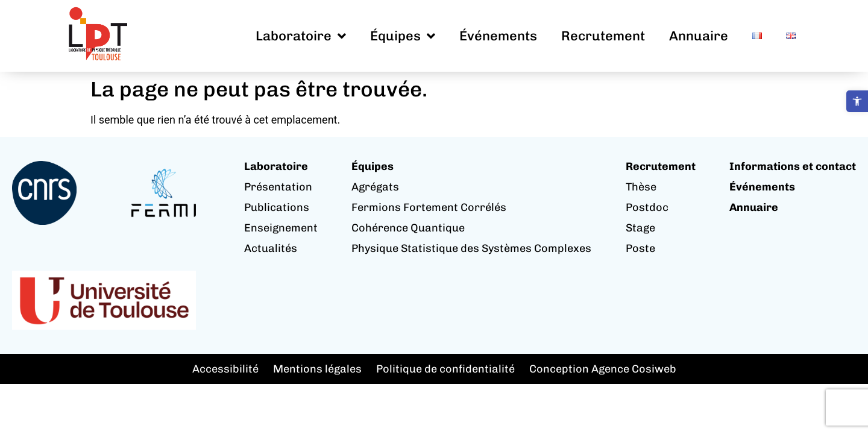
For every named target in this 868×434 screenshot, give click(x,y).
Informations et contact (793, 166)
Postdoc (647, 207)
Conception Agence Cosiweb (603, 369)
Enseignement (281, 228)
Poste (640, 248)
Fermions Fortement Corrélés (429, 207)
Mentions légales (317, 369)
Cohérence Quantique (408, 228)
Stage (640, 228)
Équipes (403, 36)
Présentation (278, 187)
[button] (857, 101)
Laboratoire (301, 36)
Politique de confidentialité (445, 369)
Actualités (271, 248)
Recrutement (603, 36)
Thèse (641, 187)
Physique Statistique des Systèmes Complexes (471, 248)
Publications (277, 207)
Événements (498, 36)
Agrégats (375, 187)
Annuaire (699, 36)
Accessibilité (225, 369)
